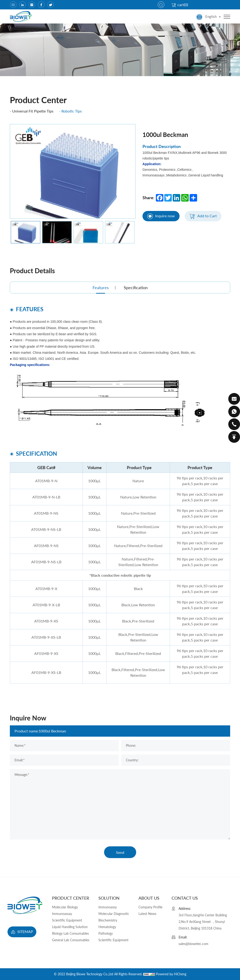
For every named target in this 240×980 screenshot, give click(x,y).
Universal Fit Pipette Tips (33, 111)
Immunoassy (108, 907)
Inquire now (161, 216)
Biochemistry (108, 920)
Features (101, 288)
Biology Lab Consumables (70, 933)
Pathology (106, 933)
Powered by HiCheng (171, 974)
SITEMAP (22, 932)
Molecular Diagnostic (114, 914)
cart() (180, 5)
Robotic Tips (72, 111)
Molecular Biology (65, 907)
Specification (136, 288)
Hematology (107, 927)
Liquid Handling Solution (70, 927)
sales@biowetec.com (193, 944)
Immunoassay (62, 914)
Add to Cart (203, 216)
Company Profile (150, 907)
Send (120, 852)
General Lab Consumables (71, 940)
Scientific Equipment (67, 920)
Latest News (147, 914)
